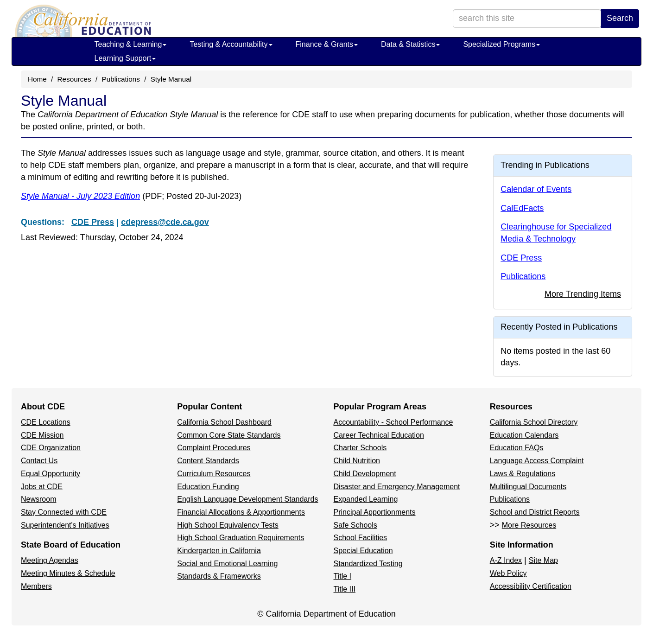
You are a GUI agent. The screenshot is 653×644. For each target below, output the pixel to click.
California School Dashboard (224, 422)
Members (36, 586)
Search (620, 18)
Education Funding (208, 487)
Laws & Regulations (523, 474)
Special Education (363, 551)
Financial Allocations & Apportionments (241, 512)
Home (37, 79)
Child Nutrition (357, 461)
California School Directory (534, 422)
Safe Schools (355, 525)
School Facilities (361, 538)
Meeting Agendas (50, 560)
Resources (74, 79)
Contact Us (39, 461)
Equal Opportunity (51, 474)
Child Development (365, 474)
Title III (345, 589)
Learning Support (125, 58)
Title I (343, 576)
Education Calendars (524, 435)
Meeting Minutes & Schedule (68, 573)
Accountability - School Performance (393, 422)
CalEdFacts (522, 208)
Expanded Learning (366, 499)
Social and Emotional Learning (227, 564)
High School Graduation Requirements (241, 538)
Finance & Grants (327, 44)
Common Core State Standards (229, 435)
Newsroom (38, 499)
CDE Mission (42, 435)
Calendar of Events (536, 189)
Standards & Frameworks (219, 576)
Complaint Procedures (214, 448)
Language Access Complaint (537, 461)
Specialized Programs (501, 44)
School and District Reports (535, 512)
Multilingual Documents (528, 487)
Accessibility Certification (531, 586)
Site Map (543, 560)
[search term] (527, 19)
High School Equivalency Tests (228, 525)
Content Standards (208, 461)
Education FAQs (517, 448)
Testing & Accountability (231, 44)
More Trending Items (583, 294)
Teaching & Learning (131, 44)
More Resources (529, 525)
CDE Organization (51, 448)
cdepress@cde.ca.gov (165, 222)
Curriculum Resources (214, 474)
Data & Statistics (410, 44)
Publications (120, 79)
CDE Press (93, 222)
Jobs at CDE (42, 487)
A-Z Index (506, 560)
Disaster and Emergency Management (397, 487)
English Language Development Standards (247, 499)
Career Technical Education (379, 435)
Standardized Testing (368, 564)
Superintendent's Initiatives (65, 525)
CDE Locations (46, 422)
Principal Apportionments (375, 512)
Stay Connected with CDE (64, 512)
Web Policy (508, 573)
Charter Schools (360, 448)
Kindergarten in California (219, 551)
